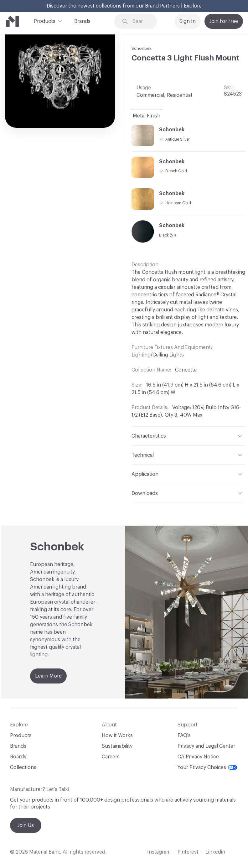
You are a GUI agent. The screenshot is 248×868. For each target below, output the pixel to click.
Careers (111, 757)
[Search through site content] (140, 21)
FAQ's (184, 735)
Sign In (188, 21)
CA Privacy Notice (198, 757)
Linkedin (215, 852)
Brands (82, 21)
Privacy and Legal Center (206, 746)
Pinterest (188, 852)
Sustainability (117, 746)
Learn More (48, 676)
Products (45, 21)
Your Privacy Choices (207, 767)
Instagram (159, 852)
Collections (23, 767)
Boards (18, 757)
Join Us (26, 825)
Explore (193, 6)
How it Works (117, 735)
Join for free (224, 21)
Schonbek (142, 48)
